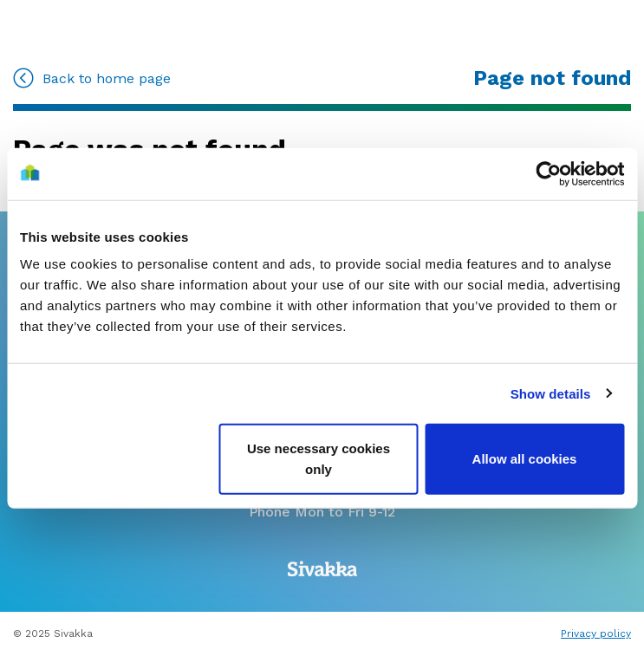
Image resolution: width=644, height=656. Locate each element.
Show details (551, 393)
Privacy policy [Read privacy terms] (596, 633)
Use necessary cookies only (319, 459)
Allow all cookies (525, 459)
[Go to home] (320, 26)
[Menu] (602, 28)
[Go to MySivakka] (55, 26)
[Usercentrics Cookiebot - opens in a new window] (548, 173)
